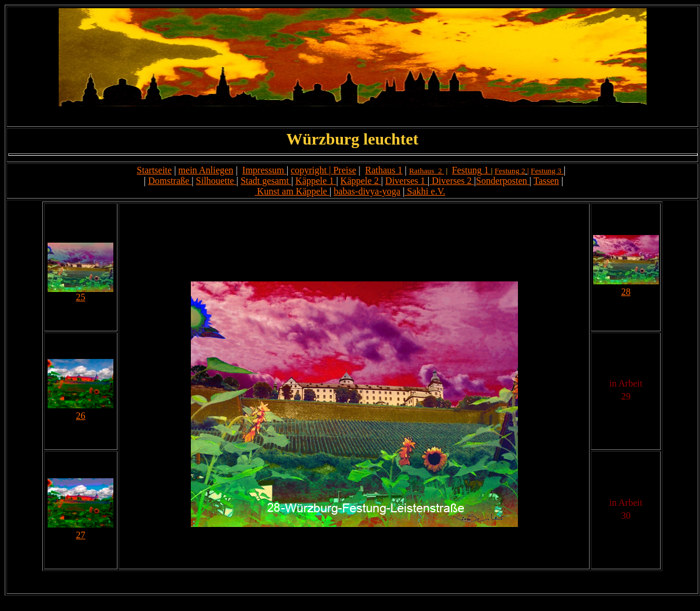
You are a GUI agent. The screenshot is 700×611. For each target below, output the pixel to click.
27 (80, 535)
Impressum (263, 170)
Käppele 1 (314, 181)
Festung (467, 170)
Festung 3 (546, 171)
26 (80, 416)
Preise (344, 170)
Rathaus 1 (384, 170)
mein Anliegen (206, 170)
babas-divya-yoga (367, 191)
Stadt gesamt (265, 181)
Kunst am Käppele (292, 191)
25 (80, 297)
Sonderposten (501, 181)
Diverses (402, 181)
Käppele (356, 181)
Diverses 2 (450, 181)
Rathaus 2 (425, 171)
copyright (309, 170)
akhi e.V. (429, 191)
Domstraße (169, 181)
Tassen (546, 181)
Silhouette (215, 181)
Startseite (154, 170)
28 (626, 292)
